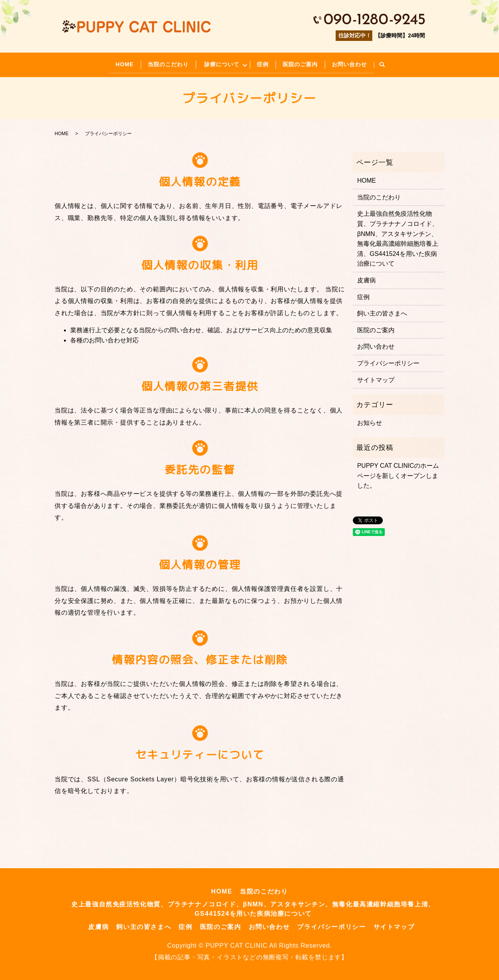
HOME (117, 63)
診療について (220, 63)
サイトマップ (376, 378)
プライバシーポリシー (388, 361)
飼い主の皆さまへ (382, 311)
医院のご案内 (305, 63)
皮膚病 (366, 278)
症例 (265, 63)
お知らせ (370, 421)
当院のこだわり (163, 63)
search (391, 64)
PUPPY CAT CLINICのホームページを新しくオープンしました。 (398, 474)
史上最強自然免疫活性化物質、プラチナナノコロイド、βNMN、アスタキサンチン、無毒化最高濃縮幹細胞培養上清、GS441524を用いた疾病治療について (398, 237)
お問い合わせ (357, 63)
